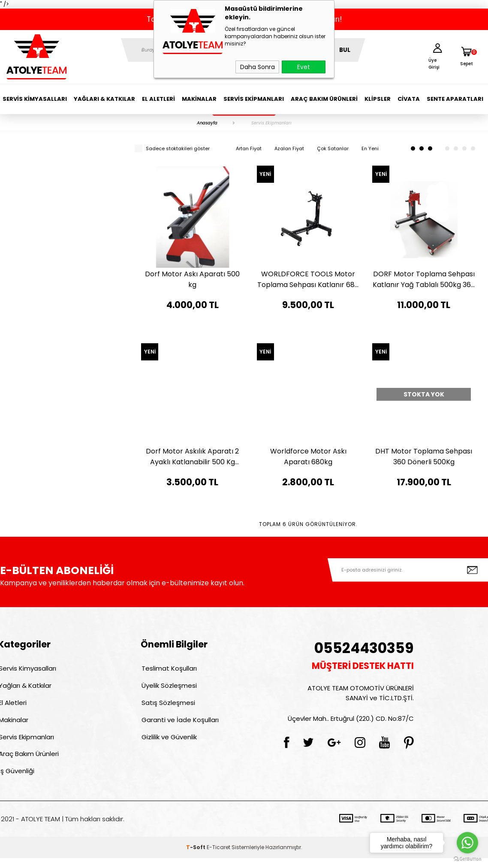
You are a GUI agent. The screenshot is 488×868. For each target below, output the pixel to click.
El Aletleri (158, 99)
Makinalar (199, 99)
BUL (345, 50)
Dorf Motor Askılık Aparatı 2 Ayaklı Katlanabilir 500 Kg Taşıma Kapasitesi (192, 457)
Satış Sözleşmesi (167, 706)
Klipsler (378, 99)
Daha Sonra (258, 67)
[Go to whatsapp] (467, 843)
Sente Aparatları (455, 99)
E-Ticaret (218, 857)
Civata (409, 99)
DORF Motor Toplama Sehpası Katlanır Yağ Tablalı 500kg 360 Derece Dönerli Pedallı (424, 280)
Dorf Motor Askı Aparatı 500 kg (192, 279)
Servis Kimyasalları (35, 99)
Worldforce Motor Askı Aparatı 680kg (308, 457)
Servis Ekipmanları (254, 99)
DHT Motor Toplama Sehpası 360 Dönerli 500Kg (424, 457)
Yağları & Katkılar (104, 99)
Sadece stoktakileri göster (172, 148)
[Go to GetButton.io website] (467, 859)
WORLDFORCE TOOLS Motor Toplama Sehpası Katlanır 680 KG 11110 (308, 280)
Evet (304, 67)
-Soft (196, 857)
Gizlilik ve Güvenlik (168, 743)
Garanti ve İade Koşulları (179, 724)
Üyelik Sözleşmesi (168, 688)
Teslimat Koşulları (168, 669)
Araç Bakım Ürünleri (324, 99)
